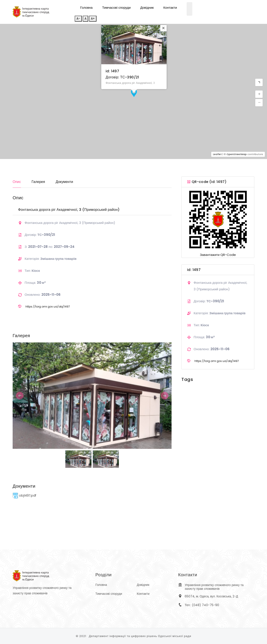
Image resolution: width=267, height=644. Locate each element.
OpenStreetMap (237, 154)
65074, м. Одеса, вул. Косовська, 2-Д (211, 596)
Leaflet (217, 154)
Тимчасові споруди (116, 8)
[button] (259, 83)
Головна (86, 8)
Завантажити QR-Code (218, 255)
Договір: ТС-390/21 (122, 77)
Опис (17, 182)
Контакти (170, 8)
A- (78, 19)
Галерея (38, 182)
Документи (64, 182)
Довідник (147, 8)
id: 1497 (112, 71)
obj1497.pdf (24, 495)
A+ (93, 19)
